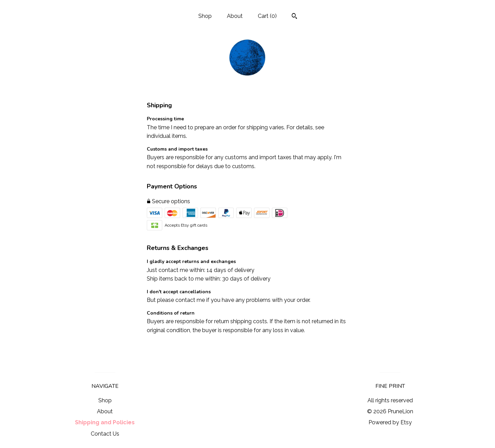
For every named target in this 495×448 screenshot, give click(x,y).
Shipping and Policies (105, 422)
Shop (205, 16)
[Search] (294, 17)
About (235, 16)
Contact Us (105, 434)
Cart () (267, 16)
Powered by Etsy (390, 422)
